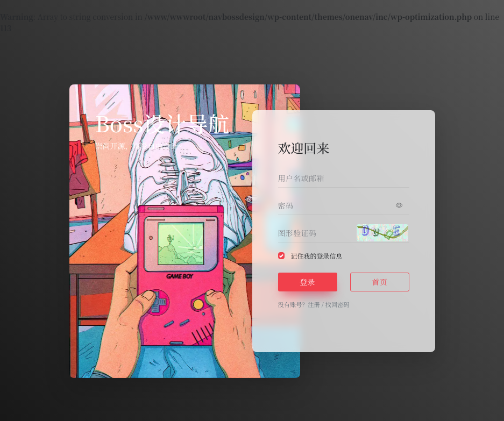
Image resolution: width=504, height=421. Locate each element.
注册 (314, 304)
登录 (308, 282)
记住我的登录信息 (317, 256)
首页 (380, 282)
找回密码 (338, 304)
